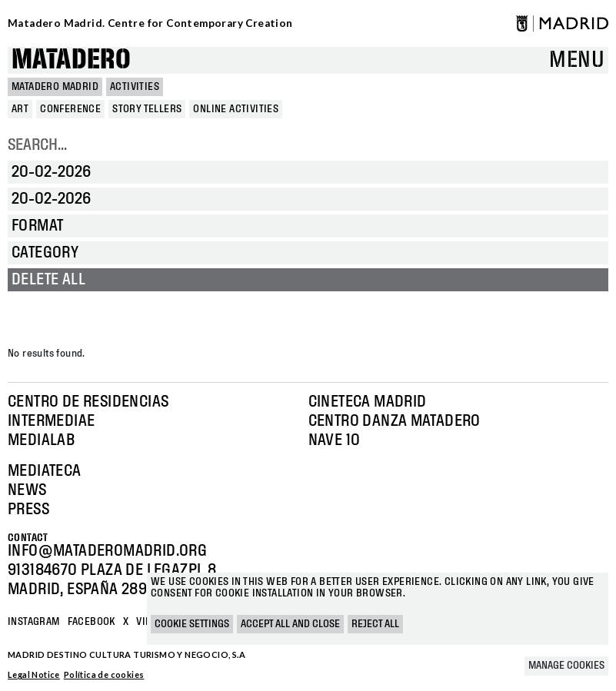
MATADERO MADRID (55, 87)
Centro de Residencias (88, 402)
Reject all (375, 624)
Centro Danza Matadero (395, 421)
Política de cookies (104, 674)
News (27, 490)
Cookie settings (192, 624)
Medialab (41, 440)
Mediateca (45, 471)
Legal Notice (34, 674)
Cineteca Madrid (368, 402)
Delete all (48, 280)
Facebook (92, 622)
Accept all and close (290, 624)
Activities (135, 87)
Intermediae (51, 421)
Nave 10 (335, 440)
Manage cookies (566, 666)
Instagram (34, 622)
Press (28, 510)
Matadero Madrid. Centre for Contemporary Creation (150, 23)
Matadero (71, 60)
